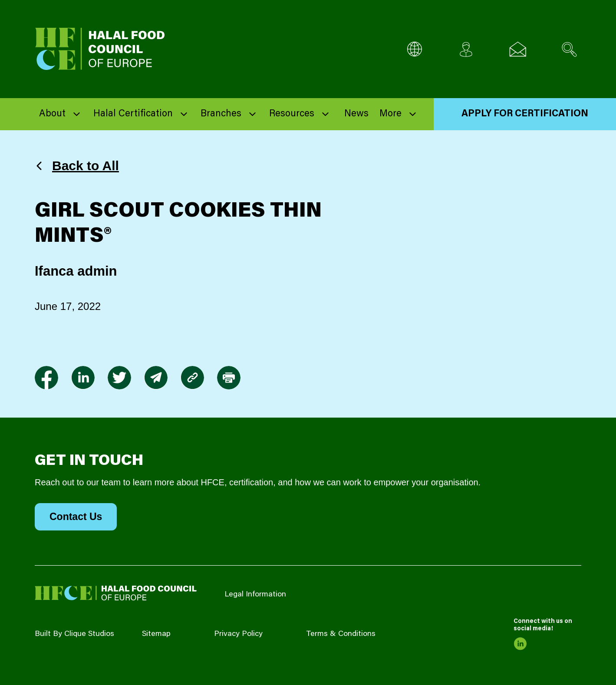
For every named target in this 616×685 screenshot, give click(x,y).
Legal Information (255, 595)
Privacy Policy (238, 634)
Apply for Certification (525, 114)
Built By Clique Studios (74, 634)
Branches (221, 114)
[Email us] (518, 49)
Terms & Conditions (341, 634)
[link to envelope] (156, 378)
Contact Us (76, 517)
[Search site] (569, 49)
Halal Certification (133, 114)
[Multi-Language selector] (414, 49)
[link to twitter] (119, 378)
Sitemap (156, 634)
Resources (292, 114)
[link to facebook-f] (46, 378)
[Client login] (466, 49)
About (52, 114)
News (356, 114)
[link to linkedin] (83, 378)
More (390, 114)
